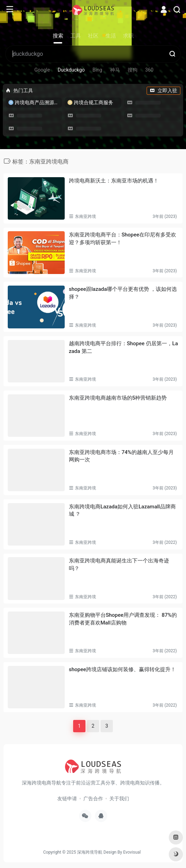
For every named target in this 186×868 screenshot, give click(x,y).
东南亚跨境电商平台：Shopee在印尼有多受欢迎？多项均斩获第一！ (123, 238)
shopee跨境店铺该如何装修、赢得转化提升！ (122, 669)
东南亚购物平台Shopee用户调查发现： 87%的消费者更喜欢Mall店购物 (123, 619)
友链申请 (67, 799)
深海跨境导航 (90, 852)
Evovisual (132, 852)
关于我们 (119, 799)
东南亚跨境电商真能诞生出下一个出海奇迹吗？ (119, 564)
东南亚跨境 (85, 216)
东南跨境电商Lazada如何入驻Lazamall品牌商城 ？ (122, 510)
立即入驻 (163, 91)
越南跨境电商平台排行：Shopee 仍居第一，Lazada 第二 (123, 347)
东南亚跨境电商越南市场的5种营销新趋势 (118, 398)
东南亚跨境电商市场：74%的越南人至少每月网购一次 (121, 456)
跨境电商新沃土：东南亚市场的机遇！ (114, 181)
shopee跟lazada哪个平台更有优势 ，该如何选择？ (123, 293)
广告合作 (93, 799)
